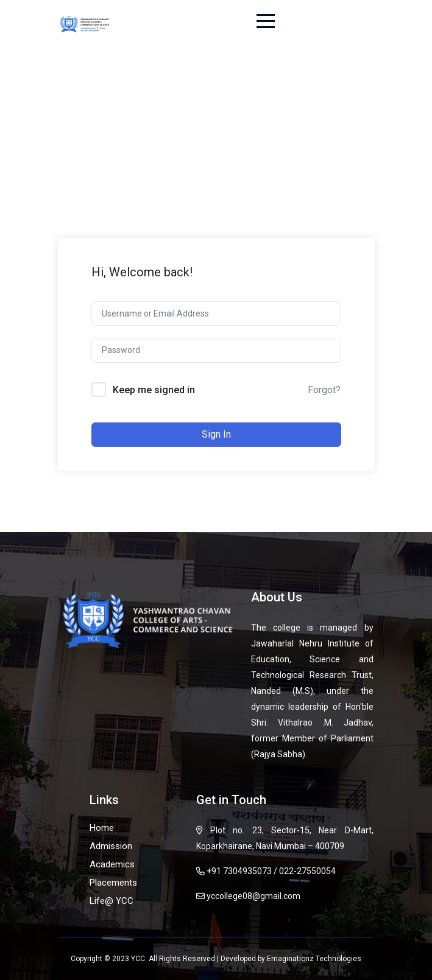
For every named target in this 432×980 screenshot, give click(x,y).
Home (102, 828)
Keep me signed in (154, 390)
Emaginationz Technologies (314, 959)
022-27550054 (307, 871)
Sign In (216, 434)
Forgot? (324, 390)
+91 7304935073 (239, 871)
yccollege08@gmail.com (253, 896)
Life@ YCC (112, 901)
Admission (111, 846)
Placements (113, 883)
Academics (112, 864)
